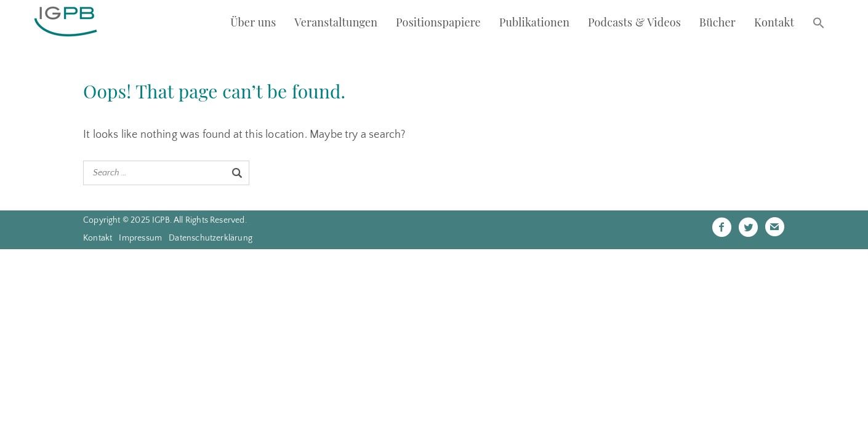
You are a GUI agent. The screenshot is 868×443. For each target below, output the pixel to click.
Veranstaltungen (336, 22)
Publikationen (535, 22)
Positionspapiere (438, 22)
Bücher (717, 22)
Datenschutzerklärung (211, 238)
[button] (819, 24)
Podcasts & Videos (634, 22)
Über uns (253, 22)
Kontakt (774, 22)
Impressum (140, 238)
